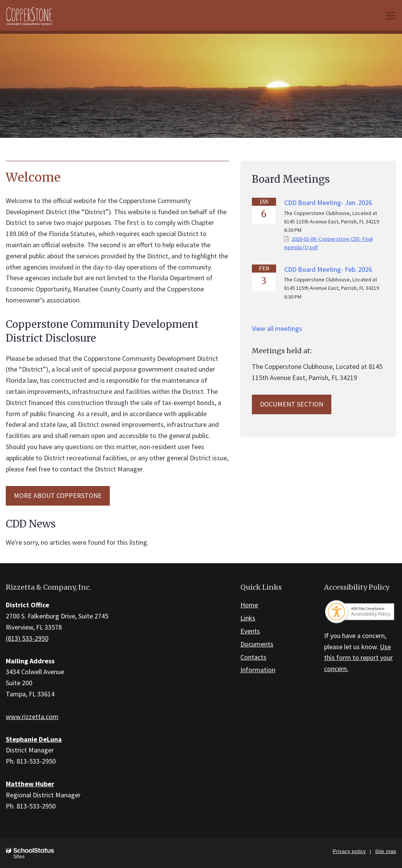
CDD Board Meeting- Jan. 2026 (328, 203)
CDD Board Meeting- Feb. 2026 (328, 269)
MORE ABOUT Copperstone (58, 495)
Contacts (253, 657)
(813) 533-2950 (27, 638)
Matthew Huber (30, 784)
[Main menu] (390, 15)
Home (249, 605)
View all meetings (277, 328)
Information (258, 670)
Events (250, 631)
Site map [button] (386, 851)
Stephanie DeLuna (34, 739)
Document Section (292, 404)
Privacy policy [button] (349, 851)
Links (248, 618)
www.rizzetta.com (32, 717)
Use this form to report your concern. (358, 658)
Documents (257, 644)
